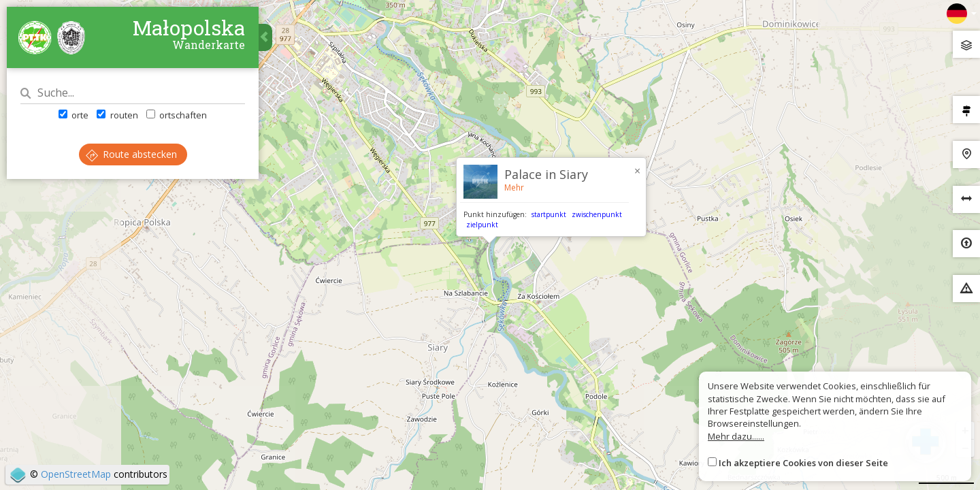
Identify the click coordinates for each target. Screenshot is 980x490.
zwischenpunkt (597, 214)
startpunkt (549, 214)
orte (73, 115)
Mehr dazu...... (736, 436)
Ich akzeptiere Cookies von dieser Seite (803, 463)
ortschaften (177, 115)
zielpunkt (482, 225)
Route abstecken (131, 154)
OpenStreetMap (76, 474)
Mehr (514, 187)
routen (117, 115)
